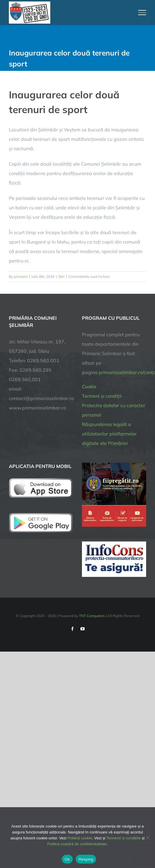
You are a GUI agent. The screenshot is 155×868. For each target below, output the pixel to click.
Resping (86, 859)
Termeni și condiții (102, 396)
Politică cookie (80, 838)
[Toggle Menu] (142, 12)
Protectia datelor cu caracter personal (114, 410)
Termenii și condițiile (123, 838)
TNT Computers (92, 616)
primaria (21, 276)
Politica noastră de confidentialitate (77, 844)
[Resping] (148, 838)
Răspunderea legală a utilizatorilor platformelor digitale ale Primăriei (109, 434)
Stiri (61, 276)
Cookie (89, 386)
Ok (67, 859)
